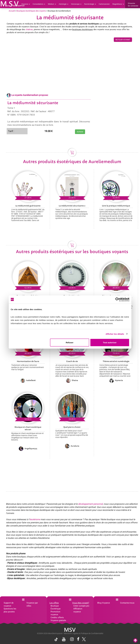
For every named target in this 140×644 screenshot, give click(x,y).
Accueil (12, 11)
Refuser (70, 343)
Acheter (80, 132)
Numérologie (90, 4)
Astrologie (64, 4)
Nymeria (116, 380)
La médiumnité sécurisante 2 (72, 206)
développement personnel (90, 504)
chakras (29, 29)
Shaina (72, 380)
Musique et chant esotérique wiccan (28, 428)
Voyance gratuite (58, 620)
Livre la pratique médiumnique (116, 206)
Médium (52, 4)
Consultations (39, 4)
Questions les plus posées (10, 610)
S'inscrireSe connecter (133, 5)
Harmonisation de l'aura (28, 361)
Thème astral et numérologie (116, 361)
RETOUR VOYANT (123, 40)
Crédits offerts (57, 618)
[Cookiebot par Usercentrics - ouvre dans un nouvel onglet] (117, 299)
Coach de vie (72, 361)
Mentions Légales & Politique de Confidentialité (83, 633)
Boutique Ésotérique (56, 607)
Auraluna (72, 446)
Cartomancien (104, 4)
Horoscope (76, 4)
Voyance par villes (32, 604)
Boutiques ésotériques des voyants (31, 11)
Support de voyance (9, 604)
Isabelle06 (28, 380)
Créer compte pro (81, 606)
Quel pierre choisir (72, 427)
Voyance (26, 4)
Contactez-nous (127, 603)
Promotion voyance (55, 613)
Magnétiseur (118, 4)
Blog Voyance (104, 603)
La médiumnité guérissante (28, 206)
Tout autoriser (110, 343)
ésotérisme (35, 519)
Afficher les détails (115, 334)
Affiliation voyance (78, 610)
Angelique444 (28, 449)
